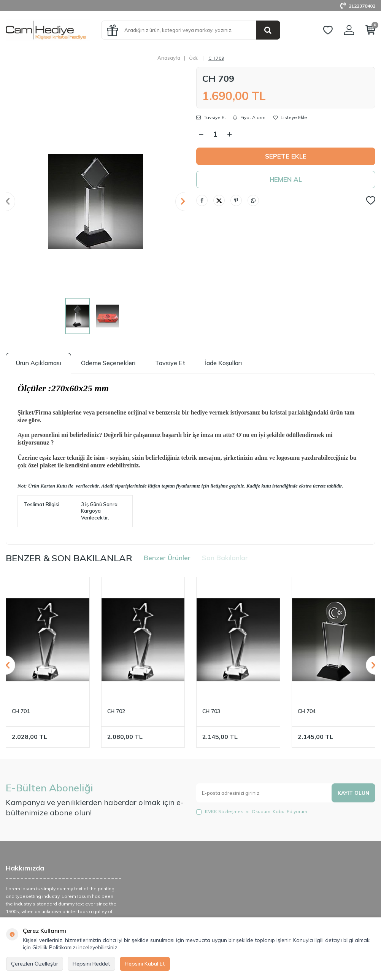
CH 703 (211, 711)
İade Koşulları (223, 363)
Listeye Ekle (290, 118)
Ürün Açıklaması (38, 363)
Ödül (194, 58)
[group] (95, 201)
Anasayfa (169, 58)
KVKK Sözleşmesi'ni (227, 811)
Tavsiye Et (211, 118)
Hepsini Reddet (91, 964)
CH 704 (307, 711)
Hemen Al (286, 180)
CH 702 (116, 711)
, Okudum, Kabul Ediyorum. (252, 812)
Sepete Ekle (286, 156)
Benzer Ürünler (167, 558)
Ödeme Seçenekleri (108, 363)
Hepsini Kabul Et (145, 964)
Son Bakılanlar (225, 558)
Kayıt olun (353, 793)
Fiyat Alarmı (250, 118)
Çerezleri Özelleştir (35, 964)
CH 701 (21, 711)
